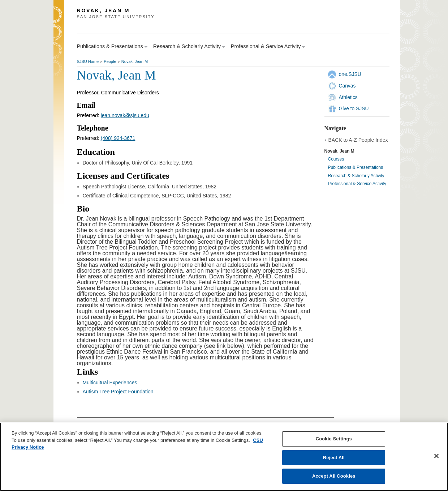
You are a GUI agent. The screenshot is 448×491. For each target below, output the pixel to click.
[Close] (436, 456)
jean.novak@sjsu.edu (125, 115)
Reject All (334, 458)
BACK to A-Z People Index (358, 140)
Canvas (347, 86)
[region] (224, 457)
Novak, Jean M (135, 61)
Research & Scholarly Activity (356, 176)
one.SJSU (350, 74)
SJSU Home (88, 61)
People (110, 61)
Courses (336, 159)
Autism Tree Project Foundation (118, 392)
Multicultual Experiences (110, 383)
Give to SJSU (354, 108)
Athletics (348, 97)
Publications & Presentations (356, 167)
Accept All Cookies (334, 476)
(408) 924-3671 (118, 138)
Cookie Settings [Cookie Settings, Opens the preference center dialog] (334, 439)
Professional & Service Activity (357, 184)
